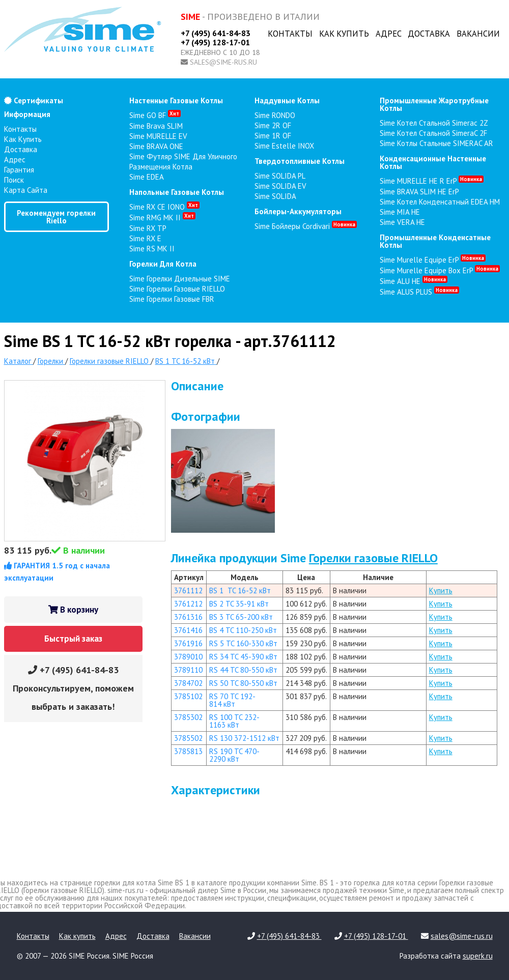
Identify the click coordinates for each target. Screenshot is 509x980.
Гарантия (19, 170)
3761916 (188, 643)
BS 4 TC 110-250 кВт (243, 630)
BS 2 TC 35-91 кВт (239, 604)
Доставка (429, 34)
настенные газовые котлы (176, 100)
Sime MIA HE (400, 212)
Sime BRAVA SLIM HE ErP (419, 192)
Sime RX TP (148, 228)
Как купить (344, 34)
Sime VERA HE (402, 222)
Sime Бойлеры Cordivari (306, 226)
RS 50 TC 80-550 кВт (243, 683)
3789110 (188, 670)
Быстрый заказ (73, 639)
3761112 (188, 590)
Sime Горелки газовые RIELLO (177, 289)
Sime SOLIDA (275, 196)
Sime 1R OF (273, 136)
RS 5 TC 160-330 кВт (243, 643)
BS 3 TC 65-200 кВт (241, 617)
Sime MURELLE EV (158, 136)
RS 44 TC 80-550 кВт (243, 670)
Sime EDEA (147, 177)
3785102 (188, 696)
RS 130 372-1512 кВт (244, 738)
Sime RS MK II (152, 249)
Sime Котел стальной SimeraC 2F (433, 133)
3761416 (188, 630)
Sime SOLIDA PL (280, 176)
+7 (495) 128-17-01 (215, 42)
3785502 (188, 738)
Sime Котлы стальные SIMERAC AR (436, 143)
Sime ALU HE (414, 281)
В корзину (73, 610)
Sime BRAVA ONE (156, 146)
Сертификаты (34, 100)
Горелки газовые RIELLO (373, 558)
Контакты (290, 34)
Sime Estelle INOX (284, 146)
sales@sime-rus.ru (223, 62)
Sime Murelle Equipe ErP (433, 260)
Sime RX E (145, 238)
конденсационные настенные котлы (433, 162)
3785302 (188, 717)
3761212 (188, 604)
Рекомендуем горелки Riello (56, 217)
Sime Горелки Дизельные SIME (180, 279)
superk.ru (478, 956)
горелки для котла (163, 264)
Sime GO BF (155, 115)
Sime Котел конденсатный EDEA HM (440, 202)
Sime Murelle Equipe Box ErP (440, 270)
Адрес (389, 34)
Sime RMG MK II (162, 218)
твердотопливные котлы (300, 161)
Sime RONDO (275, 115)
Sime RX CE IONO (164, 207)
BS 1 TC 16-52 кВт (240, 590)
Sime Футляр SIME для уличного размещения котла (183, 162)
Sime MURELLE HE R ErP (432, 181)
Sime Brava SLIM (156, 126)
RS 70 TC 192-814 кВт (232, 700)
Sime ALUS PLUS (419, 292)
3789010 (188, 657)
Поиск (14, 180)
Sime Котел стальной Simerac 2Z (434, 123)
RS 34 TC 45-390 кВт (243, 657)
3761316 (188, 617)
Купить (441, 590)
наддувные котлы (287, 100)
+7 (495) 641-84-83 (216, 33)
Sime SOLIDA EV (280, 186)
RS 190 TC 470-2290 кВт (234, 755)
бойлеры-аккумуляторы (298, 211)
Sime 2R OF (273, 125)
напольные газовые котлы (177, 192)
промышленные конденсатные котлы (435, 241)
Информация (27, 114)
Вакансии (478, 34)
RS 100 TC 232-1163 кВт (234, 721)
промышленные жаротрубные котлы (434, 104)
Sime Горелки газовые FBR (172, 299)
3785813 (188, 751)
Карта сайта (26, 190)
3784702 (188, 683)
